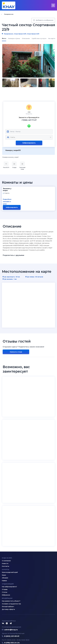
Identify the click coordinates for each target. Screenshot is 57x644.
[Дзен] (7, 602)
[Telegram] (11, 602)
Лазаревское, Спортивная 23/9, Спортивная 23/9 (21, 34)
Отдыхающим (8, 562)
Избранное (6, 573)
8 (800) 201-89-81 (12, 614)
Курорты (5, 548)
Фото (4, 38)
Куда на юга (7, 536)
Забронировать (29, 132)
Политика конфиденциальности (13, 638)
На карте (52, 38)
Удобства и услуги (39, 38)
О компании (6, 539)
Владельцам (7, 576)
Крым (4, 553)
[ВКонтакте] (3, 602)
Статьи (5, 570)
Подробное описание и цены (13, 187)
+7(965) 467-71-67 (29, 110)
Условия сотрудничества (11, 582)
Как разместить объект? (11, 579)
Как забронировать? (9, 565)
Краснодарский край (10, 550)
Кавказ (4, 559)
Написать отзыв (16, 330)
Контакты (5, 544)
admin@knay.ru (11, 608)
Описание (26, 38)
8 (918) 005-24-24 (12, 621)
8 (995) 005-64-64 (12, 623)
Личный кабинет (8, 585)
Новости (5, 542)
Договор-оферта (8, 588)
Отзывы (5, 568)
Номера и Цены (14, 38)
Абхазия (5, 556)
